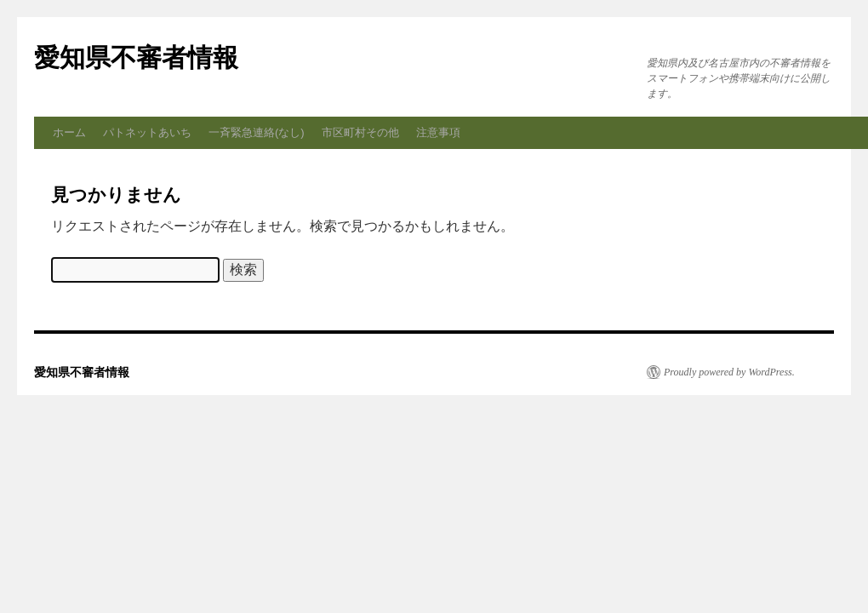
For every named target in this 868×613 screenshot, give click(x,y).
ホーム (69, 132)
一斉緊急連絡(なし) (257, 132)
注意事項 (438, 132)
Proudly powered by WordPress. (729, 372)
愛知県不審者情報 (136, 57)
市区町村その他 (360, 132)
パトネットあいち (147, 132)
